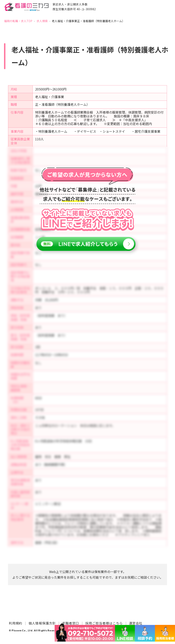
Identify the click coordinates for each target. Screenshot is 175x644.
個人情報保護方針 (42, 623)
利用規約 (16, 623)
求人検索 (42, 21)
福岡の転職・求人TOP (18, 21)
